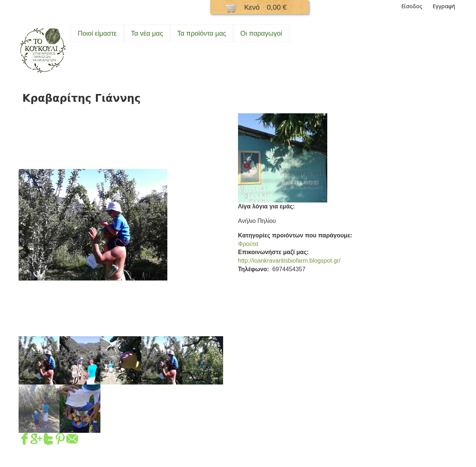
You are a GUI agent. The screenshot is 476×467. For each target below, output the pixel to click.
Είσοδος (412, 6)
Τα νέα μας (147, 33)
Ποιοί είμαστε (97, 33)
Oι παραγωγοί (261, 33)
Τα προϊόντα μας (202, 33)
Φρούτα (248, 244)
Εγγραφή (444, 6)
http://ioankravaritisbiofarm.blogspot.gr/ (289, 261)
